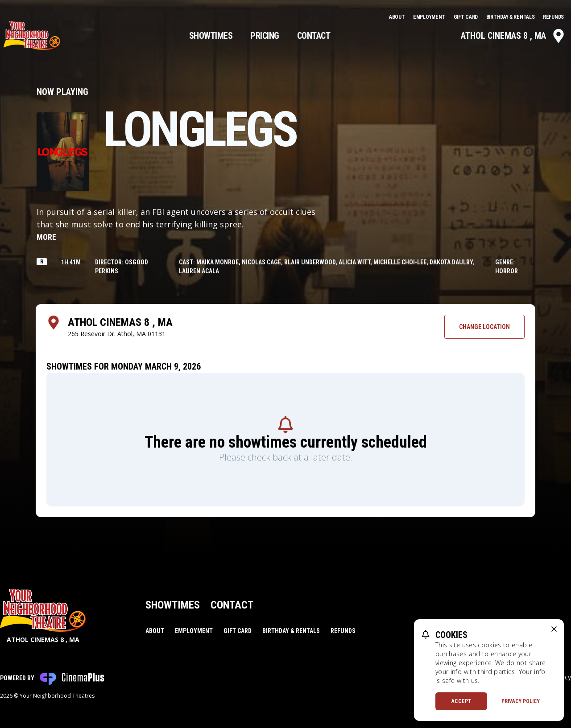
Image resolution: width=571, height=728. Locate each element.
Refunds (553, 17)
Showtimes (211, 36)
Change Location (484, 327)
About (397, 17)
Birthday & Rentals (511, 17)
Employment (430, 17)
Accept (461, 701)
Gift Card (466, 17)
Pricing (265, 36)
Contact (314, 36)
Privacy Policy (521, 701)
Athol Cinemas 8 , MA (513, 36)
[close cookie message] (554, 629)
